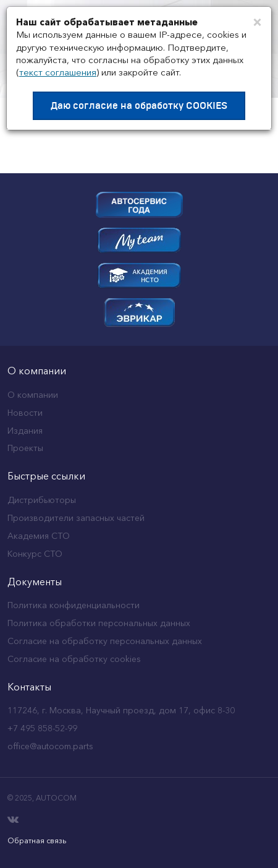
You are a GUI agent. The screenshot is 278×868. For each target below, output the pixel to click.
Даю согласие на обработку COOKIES (139, 106)
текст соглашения (58, 72)
